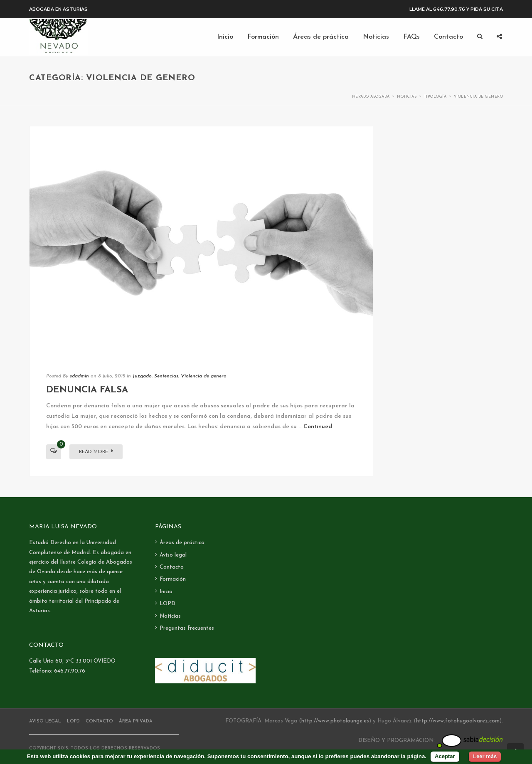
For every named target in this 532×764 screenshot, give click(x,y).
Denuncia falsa (87, 390)
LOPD (167, 604)
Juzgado (142, 376)
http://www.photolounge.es (335, 721)
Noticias (170, 616)
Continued (318, 427)
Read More (96, 451)
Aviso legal (173, 555)
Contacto (172, 567)
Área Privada (136, 721)
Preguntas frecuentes (187, 628)
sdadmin (79, 376)
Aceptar (445, 756)
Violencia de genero (204, 376)
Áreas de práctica (182, 543)
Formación (173, 579)
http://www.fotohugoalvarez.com (458, 721)
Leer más (485, 756)
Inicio (166, 592)
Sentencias (166, 376)
